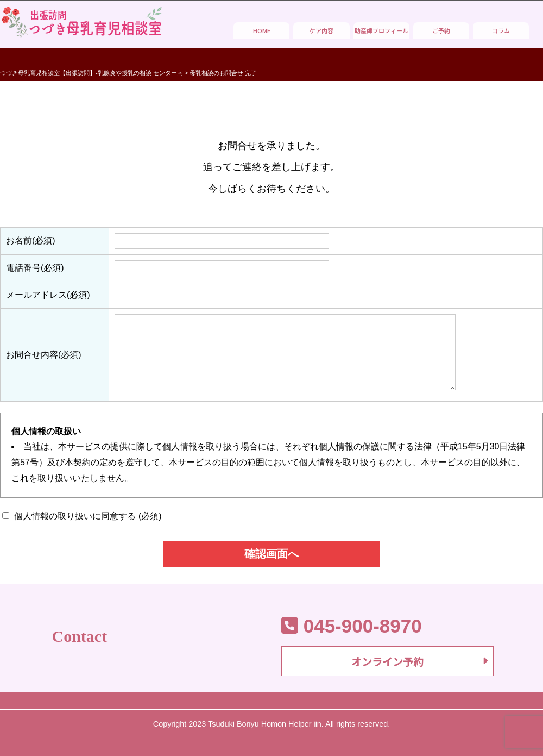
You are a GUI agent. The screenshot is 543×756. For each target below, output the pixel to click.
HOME (262, 30)
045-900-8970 (352, 625)
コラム (501, 30)
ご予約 (441, 30)
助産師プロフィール (381, 30)
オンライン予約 (388, 663)
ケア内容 (321, 30)
